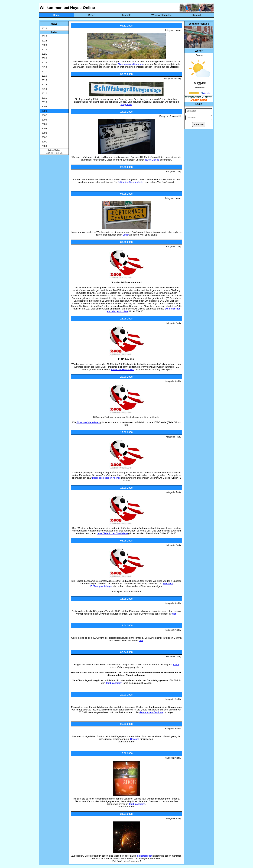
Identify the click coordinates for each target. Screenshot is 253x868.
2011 (44, 98)
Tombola (127, 15)
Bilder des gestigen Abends (106, 478)
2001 (44, 142)
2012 (44, 93)
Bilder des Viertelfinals (88, 422)
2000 (44, 146)
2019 (44, 63)
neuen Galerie (152, 160)
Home (56, 15)
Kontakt (197, 15)
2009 (44, 107)
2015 (44, 80)
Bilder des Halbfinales (122, 369)
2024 (44, 41)
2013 (44, 89)
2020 (44, 58)
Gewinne (135, 739)
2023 (44, 45)
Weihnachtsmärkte (162, 15)
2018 (44, 67)
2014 (44, 85)
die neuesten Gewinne (151, 712)
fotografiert (126, 104)
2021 (44, 54)
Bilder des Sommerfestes (131, 182)
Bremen (200, 55)
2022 (44, 49)
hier (174, 614)
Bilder (91, 15)
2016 (44, 76)
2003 (44, 133)
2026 (44, 28)
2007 (44, 115)
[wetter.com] (194, 93)
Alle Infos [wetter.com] (205, 93)
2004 (44, 128)
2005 (44, 124)
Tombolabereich (114, 683)
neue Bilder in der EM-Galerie (112, 533)
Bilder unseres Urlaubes (130, 64)
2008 (44, 111)
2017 (44, 71)
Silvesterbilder (144, 856)
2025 (44, 36)
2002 (44, 137)
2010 (44, 102)
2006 (44, 120)
